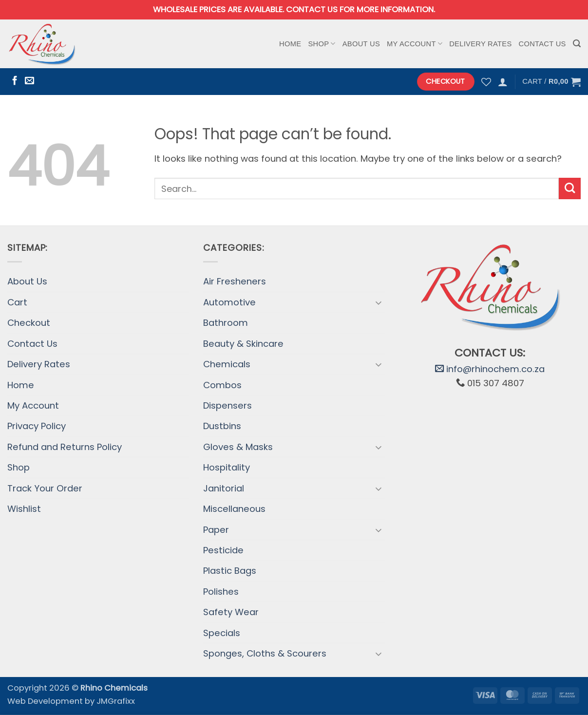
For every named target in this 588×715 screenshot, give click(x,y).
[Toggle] (379, 302)
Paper (216, 530)
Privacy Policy (37, 426)
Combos (222, 385)
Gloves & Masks (238, 447)
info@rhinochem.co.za (490, 369)
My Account (415, 44)
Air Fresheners (235, 281)
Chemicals (227, 364)
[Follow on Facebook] (15, 81)
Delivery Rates (480, 44)
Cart (17, 302)
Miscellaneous (234, 509)
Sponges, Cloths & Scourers (265, 653)
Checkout (29, 323)
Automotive (229, 302)
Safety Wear (231, 612)
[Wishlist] (486, 82)
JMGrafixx (116, 701)
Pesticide (223, 550)
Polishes (221, 592)
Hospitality (227, 467)
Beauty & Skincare (243, 344)
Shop (322, 44)
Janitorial (224, 488)
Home (290, 44)
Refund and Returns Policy (65, 447)
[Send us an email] (29, 81)
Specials (222, 633)
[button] (577, 44)
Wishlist (24, 509)
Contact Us (542, 44)
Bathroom (226, 323)
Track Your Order (45, 488)
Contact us (312, 9)
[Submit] (570, 189)
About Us (361, 44)
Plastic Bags (230, 571)
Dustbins (222, 426)
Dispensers (228, 405)
